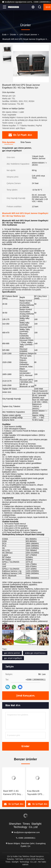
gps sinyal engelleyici (13, 658)
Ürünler (13, 35)
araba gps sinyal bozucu (35, 653)
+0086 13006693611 (41, 2)
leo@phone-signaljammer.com (16, 2)
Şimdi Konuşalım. (26, 696)
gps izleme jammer (12, 653)
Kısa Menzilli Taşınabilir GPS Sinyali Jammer (35, 793)
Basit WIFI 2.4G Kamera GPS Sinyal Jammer (13, 793)
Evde (4, 35)
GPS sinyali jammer (28, 35)
